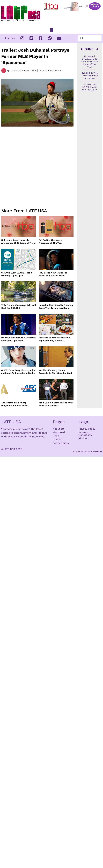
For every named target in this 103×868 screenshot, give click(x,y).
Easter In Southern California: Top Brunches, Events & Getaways (55, 339)
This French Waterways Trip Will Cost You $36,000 (19, 307)
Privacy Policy (87, 429)
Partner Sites (61, 443)
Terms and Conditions (85, 434)
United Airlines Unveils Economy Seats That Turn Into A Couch (56, 307)
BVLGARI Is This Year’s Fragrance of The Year (50, 242)
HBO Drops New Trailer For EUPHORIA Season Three (53, 274)
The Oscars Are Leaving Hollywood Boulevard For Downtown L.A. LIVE (14, 404)
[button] (51, 30)
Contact (58, 439)
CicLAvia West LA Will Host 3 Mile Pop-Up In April (17, 274)
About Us (58, 429)
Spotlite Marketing (93, 451)
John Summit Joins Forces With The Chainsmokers (56, 404)
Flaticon (83, 438)
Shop (56, 436)
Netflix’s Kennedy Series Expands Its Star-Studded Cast (55, 372)
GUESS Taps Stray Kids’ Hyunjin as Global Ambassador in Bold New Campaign (18, 372)
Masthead (59, 432)
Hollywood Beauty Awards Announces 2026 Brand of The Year (17, 242)
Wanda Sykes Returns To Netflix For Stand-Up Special (18, 339)
